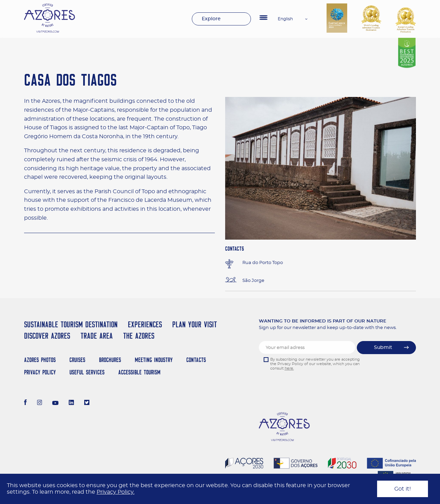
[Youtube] (55, 403)
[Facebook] (25, 403)
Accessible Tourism (139, 372)
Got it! (403, 489)
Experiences (145, 324)
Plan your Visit (195, 324)
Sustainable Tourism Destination (71, 324)
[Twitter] (87, 403)
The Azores (139, 336)
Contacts (196, 360)
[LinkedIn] (71, 403)
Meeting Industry (154, 360)
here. (289, 368)
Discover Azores (47, 336)
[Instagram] (40, 403)
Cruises (77, 360)
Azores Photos (40, 360)
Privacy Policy (40, 372)
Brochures (110, 360)
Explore (211, 19)
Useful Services (87, 372)
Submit (383, 348)
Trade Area (97, 336)
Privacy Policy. (115, 492)
